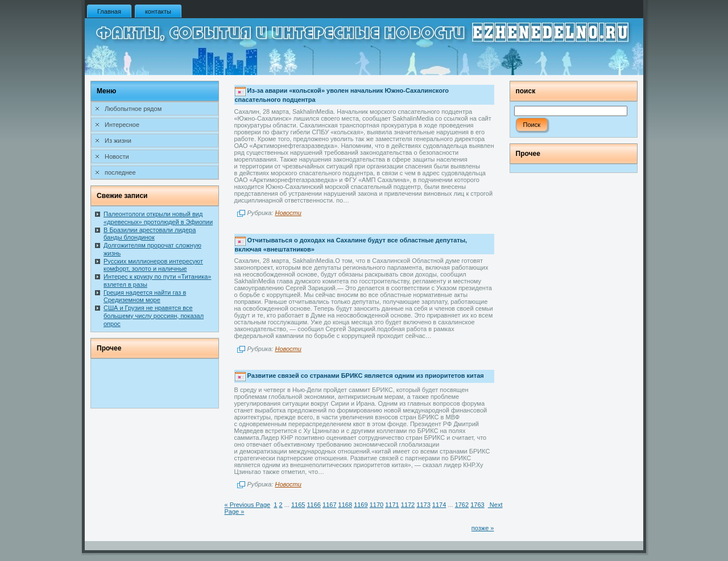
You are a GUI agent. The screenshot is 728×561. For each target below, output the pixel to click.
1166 (313, 505)
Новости (288, 213)
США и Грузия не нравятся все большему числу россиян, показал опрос (154, 316)
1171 (392, 505)
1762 (462, 505)
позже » (483, 528)
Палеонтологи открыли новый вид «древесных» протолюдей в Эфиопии (158, 218)
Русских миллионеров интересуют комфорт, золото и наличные (153, 265)
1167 (329, 505)
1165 (298, 505)
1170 (377, 505)
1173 (423, 505)
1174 (439, 505)
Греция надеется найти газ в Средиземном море (145, 296)
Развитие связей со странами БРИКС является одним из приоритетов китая (366, 376)
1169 (361, 505)
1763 (477, 505)
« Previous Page (248, 505)
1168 (345, 505)
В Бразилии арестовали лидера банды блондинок (150, 234)
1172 (408, 505)
